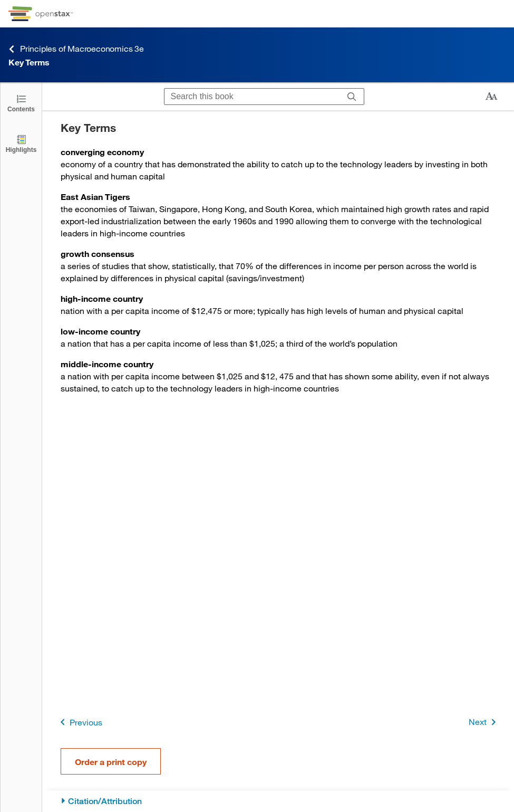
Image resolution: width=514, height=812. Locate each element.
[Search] (352, 97)
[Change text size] (491, 97)
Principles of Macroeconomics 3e (76, 49)
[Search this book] (252, 97)
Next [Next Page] (484, 722)
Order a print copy (111, 762)
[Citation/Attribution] (278, 801)
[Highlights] (21, 143)
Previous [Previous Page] (79, 722)
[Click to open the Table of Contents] (21, 103)
